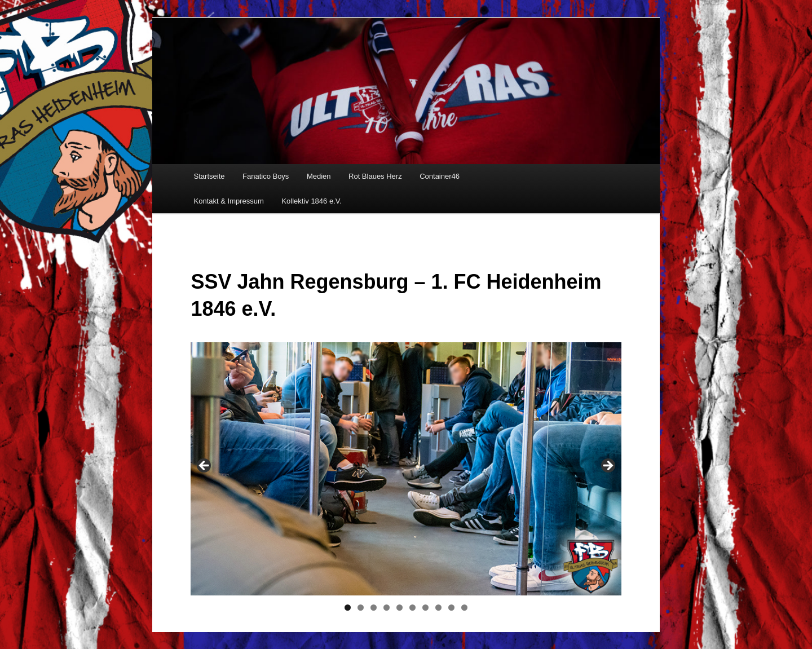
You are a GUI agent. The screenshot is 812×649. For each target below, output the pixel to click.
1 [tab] (348, 608)
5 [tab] (400, 608)
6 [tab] (412, 608)
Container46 (440, 176)
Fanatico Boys (266, 176)
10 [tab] (464, 608)
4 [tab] (387, 608)
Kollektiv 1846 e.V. (311, 201)
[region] (406, 469)
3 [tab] (374, 608)
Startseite (209, 176)
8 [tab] (438, 608)
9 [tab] (451, 608)
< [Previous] (205, 466)
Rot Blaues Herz (375, 176)
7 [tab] (425, 608)
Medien (319, 176)
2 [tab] (361, 608)
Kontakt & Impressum (229, 201)
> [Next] (607, 466)
